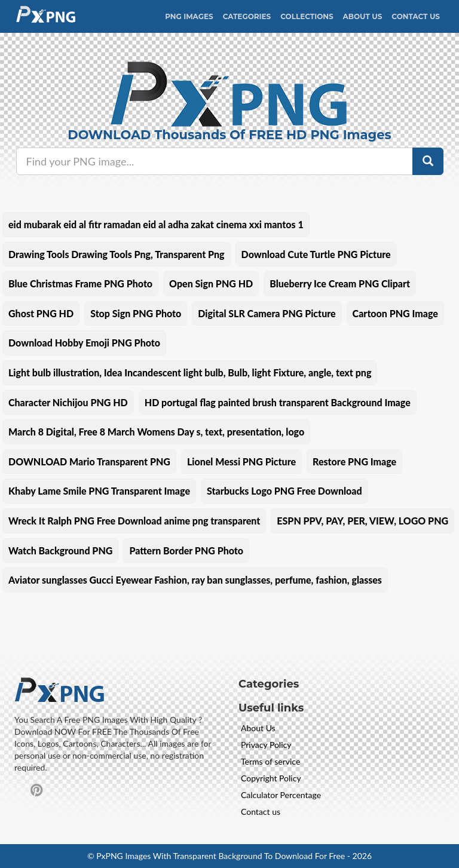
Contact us (261, 812)
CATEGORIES (247, 16)
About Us (363, 16)
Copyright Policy (271, 778)
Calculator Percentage (281, 795)
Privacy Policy (266, 745)
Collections (307, 16)
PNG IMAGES (189, 16)
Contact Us (416, 16)
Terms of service (270, 761)
